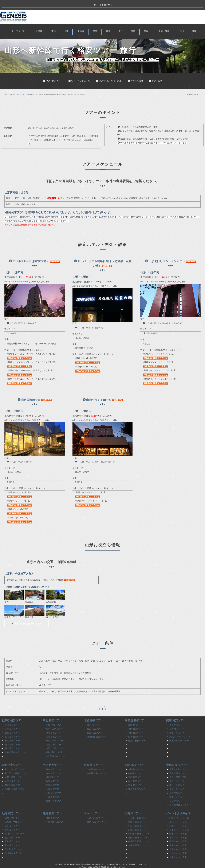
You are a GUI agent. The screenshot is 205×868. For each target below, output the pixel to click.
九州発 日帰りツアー (138, 837)
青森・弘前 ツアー (54, 717)
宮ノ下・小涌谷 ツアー (15, 765)
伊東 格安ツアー (53, 765)
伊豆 (121, 23)
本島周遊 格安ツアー (55, 814)
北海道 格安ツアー (13, 712)
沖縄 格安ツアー (52, 805)
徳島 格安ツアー (177, 785)
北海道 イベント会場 (179, 810)
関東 (96, 23)
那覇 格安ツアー (53, 810)
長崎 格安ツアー (12, 821)
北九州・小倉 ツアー (14, 814)
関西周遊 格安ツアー (138, 781)
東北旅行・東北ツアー (17, 86)
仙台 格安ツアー (53, 736)
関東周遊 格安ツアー (179, 732)
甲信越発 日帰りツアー (139, 825)
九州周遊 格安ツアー (14, 845)
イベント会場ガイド (178, 805)
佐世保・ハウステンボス (14, 825)
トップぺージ (19, 23)
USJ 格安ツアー (135, 765)
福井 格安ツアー (95, 724)
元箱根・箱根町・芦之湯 (14, 781)
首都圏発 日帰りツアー (139, 810)
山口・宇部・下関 (178, 769)
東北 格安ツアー (52, 712)
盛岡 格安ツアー (53, 728)
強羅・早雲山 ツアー (14, 769)
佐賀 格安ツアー (12, 818)
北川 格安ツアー (53, 777)
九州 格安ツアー (11, 805)
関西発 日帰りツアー (138, 814)
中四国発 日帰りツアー (139, 833)
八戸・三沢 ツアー (54, 721)
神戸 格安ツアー (136, 773)
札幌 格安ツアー (12, 717)
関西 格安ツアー (135, 757)
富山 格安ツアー (95, 721)
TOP (6, 86)
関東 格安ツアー (176, 712)
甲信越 (82, 23)
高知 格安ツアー (177, 793)
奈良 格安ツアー (136, 777)
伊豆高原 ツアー (53, 769)
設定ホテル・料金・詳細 (109, 73)
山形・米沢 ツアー (54, 740)
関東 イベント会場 (178, 825)
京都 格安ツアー (136, 769)
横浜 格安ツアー (177, 721)
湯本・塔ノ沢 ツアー (14, 761)
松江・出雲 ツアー (178, 777)
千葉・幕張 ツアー (178, 724)
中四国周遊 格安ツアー (180, 797)
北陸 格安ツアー (94, 712)
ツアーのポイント (53, 73)
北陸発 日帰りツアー (138, 829)
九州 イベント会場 (178, 845)
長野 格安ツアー (136, 724)
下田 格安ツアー (53, 789)
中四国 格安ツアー (177, 757)
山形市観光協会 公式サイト (27, 615)
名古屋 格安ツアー (96, 761)
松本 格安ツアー (136, 728)
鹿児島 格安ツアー (13, 841)
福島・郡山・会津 (54, 744)
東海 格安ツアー (94, 757)
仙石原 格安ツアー (13, 773)
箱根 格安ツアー (11, 757)
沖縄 (194, 23)
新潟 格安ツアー (136, 717)
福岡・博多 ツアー (13, 810)
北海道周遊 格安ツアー (15, 744)
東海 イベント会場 (178, 829)
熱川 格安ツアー (53, 773)
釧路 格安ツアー (12, 736)
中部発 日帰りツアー (138, 818)
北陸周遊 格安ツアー (97, 728)
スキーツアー (92, 805)
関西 (146, 23)
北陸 (67, 23)
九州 (182, 23)
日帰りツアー (133, 805)
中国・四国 (164, 23)
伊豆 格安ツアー (52, 757)
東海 (133, 23)
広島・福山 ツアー (178, 765)
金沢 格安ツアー (95, 717)
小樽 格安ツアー (12, 721)
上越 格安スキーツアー (98, 810)
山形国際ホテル (29, 392)
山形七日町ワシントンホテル (165, 253)
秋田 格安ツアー (53, 724)
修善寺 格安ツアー (54, 793)
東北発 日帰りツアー (138, 821)
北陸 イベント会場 (178, 818)
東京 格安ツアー (177, 717)
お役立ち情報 (135, 73)
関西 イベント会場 (178, 833)
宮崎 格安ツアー (12, 837)
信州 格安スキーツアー (98, 814)
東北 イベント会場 (178, 814)
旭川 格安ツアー (12, 728)
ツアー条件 (155, 73)
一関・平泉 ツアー (54, 732)
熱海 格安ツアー (53, 761)
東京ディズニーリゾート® (180, 729)
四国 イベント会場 (178, 841)
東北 (55, 23)
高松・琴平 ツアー (178, 781)
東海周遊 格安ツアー (97, 765)
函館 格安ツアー (12, 724)
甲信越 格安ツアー (136, 712)
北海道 (41, 23)
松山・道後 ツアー (178, 789)
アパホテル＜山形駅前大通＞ (29, 253)
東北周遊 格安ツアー (55, 748)
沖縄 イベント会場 (178, 849)
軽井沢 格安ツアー (137, 732)
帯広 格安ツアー (12, 732)
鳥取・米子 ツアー (178, 773)
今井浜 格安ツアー (54, 785)
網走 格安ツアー (12, 740)
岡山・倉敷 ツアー (178, 761)
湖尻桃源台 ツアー (13, 777)
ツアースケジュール (79, 73)
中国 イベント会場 (178, 837)
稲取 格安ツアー (53, 781)
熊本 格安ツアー (12, 829)
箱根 (109, 23)
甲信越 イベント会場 (179, 821)
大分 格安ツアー (12, 833)
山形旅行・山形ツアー (34, 86)
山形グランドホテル (97, 392)
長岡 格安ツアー (136, 721)
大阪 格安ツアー (136, 761)
